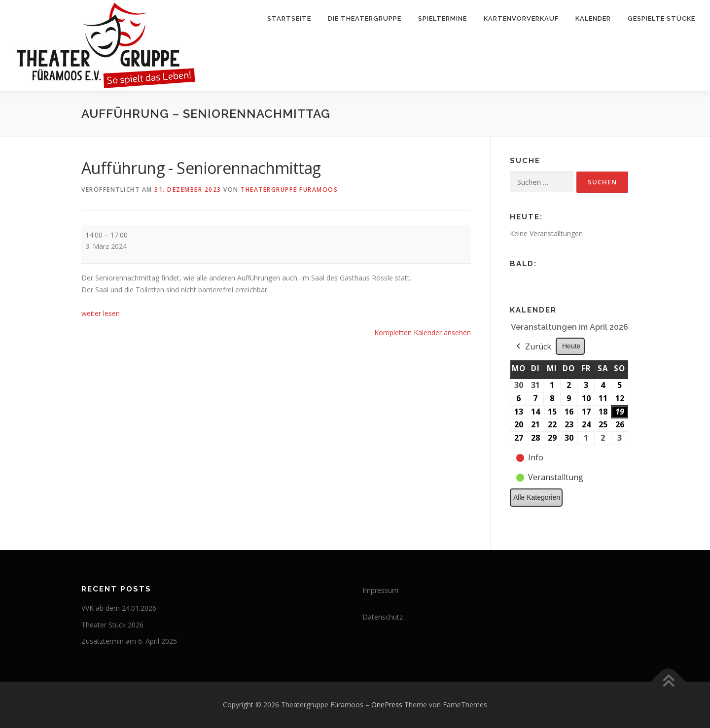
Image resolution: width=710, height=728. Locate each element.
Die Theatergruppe (365, 18)
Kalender (593, 18)
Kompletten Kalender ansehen (423, 332)
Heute (571, 346)
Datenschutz (383, 617)
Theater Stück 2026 (112, 625)
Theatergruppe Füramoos (289, 190)
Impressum (380, 590)
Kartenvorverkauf (521, 18)
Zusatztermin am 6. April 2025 (129, 641)
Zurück (533, 347)
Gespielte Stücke (661, 18)
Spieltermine (443, 18)
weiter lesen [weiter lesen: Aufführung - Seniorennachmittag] (101, 313)
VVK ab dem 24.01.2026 (119, 608)
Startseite (289, 18)
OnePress (387, 705)
